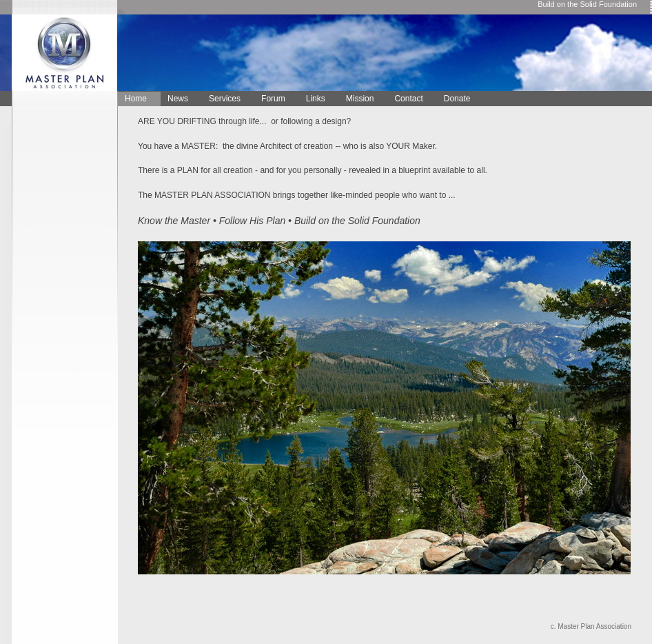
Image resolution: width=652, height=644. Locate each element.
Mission (360, 99)
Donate (457, 99)
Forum (273, 99)
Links (316, 99)
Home (136, 99)
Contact (408, 99)
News (178, 99)
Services (225, 99)
